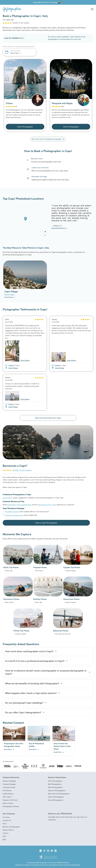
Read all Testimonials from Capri (48, 418)
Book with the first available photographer (48, 139)
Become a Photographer (11, 827)
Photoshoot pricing (12, 512)
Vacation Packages (9, 781)
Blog (4, 839)
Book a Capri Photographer (46, 523)
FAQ (4, 836)
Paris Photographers (55, 781)
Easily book (7, 498)
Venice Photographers (56, 797)
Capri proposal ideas (24, 505)
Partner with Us (8, 830)
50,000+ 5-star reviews (22, 470)
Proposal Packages (9, 784)
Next (43, 79)
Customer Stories (9, 787)
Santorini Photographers (57, 790)
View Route (10, 297)
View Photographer (25, 127)
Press (5, 824)
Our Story (6, 817)
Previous (7, 79)
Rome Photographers (56, 800)
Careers (6, 833)
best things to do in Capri (47, 505)
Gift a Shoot (7, 797)
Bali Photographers (55, 784)
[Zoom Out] (45, 235)
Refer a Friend (8, 803)
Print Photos (7, 790)
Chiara (11, 365)
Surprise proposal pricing (14, 515)
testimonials (11, 505)
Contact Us (7, 820)
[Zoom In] (45, 232)
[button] (92, 9)
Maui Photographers (55, 787)
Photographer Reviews (11, 806)
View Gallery (25, 360)
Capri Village (13, 368)
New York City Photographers (59, 794)
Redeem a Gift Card (10, 800)
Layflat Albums (8, 794)
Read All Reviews (59, 228)
